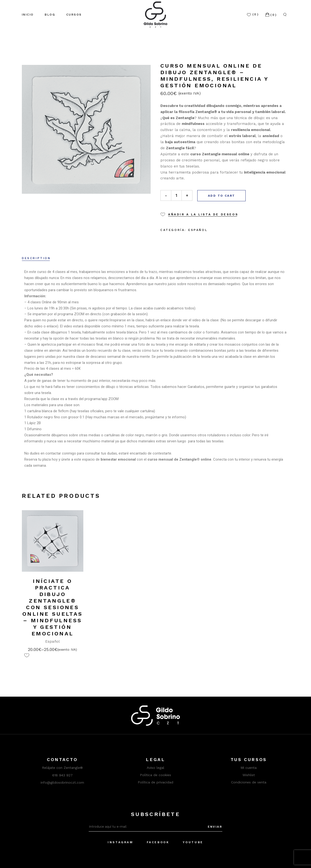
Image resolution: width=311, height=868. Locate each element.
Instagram (120, 842)
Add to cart (221, 196)
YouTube (193, 842)
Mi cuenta (249, 768)
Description (36, 258)
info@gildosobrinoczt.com (62, 782)
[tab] (36, 259)
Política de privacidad (155, 782)
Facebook (158, 842)
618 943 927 (62, 775)
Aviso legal (155, 768)
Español (198, 230)
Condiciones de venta (249, 782)
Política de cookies (155, 775)
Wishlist (249, 775)
